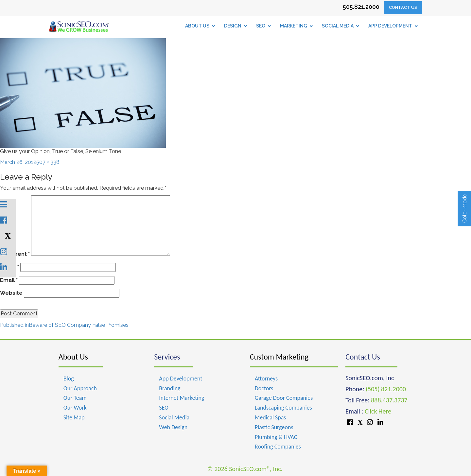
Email (9, 280)
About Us (73, 357)
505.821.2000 (361, 7)
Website (11, 293)
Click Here (378, 411)
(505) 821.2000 (386, 389)
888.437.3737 (389, 400)
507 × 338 (48, 162)
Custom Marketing (279, 357)
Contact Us (403, 7)
